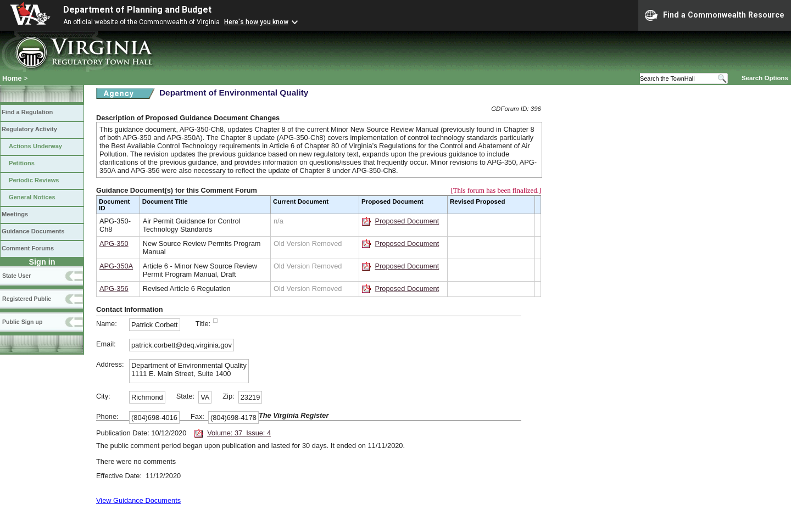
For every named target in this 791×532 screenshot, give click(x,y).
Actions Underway (35, 146)
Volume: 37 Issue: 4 (239, 433)
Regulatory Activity (29, 129)
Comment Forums (28, 248)
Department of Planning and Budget (137, 10)
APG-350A (116, 266)
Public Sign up (22, 322)
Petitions (22, 163)
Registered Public (27, 299)
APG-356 (114, 289)
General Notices (32, 197)
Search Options (765, 78)
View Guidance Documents (138, 500)
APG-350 (114, 243)
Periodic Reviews (34, 180)
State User (16, 276)
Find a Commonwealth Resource (715, 15)
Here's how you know (256, 22)
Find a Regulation (27, 112)
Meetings (15, 214)
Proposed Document (407, 221)
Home (12, 78)
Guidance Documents (33, 231)
